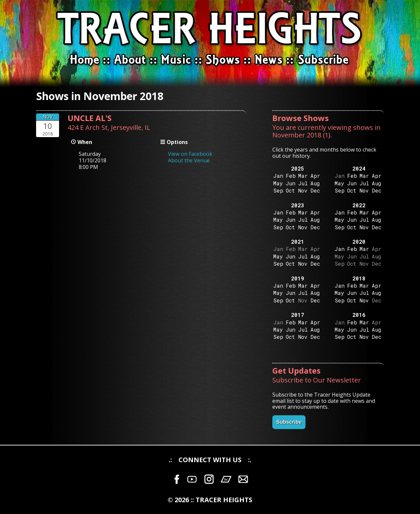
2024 (359, 168)
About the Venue (189, 160)
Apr (315, 176)
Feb (291, 176)
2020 (359, 242)
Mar (303, 176)
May (278, 183)
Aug (315, 183)
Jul (303, 183)
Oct (290, 190)
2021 (298, 242)
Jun (291, 183)
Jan (278, 176)
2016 (359, 315)
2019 (298, 278)
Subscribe (289, 422)
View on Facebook (190, 154)
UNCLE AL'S (90, 118)
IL (147, 127)
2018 (359, 278)
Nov (303, 190)
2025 (298, 168)
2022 (359, 205)
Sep (278, 190)
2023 (298, 205)
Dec (315, 190)
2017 (298, 315)
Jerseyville (126, 127)
